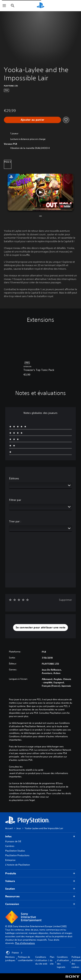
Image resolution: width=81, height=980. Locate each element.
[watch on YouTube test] (65, 206)
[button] (41, 192)
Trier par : (15, 521)
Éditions (14, 478)
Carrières (10, 846)
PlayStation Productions (17, 855)
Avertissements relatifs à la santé (26, 770)
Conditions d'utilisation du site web (41, 960)
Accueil (9, 828)
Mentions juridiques (10, 959)
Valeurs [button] (40, 881)
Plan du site (52, 960)
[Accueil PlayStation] (40, 6)
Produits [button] (40, 873)
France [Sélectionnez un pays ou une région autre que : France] (14, 953)
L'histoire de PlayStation (18, 865)
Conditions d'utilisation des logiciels (63, 962)
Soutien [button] (40, 889)
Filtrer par (15, 500)
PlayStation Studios (15, 851)
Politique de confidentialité (25, 959)
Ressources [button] (40, 896)
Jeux (19, 828)
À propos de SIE (13, 841)
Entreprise (10, 860)
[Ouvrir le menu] (4, 6)
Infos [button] (40, 836)
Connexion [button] (40, 904)
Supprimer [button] (65, 600)
